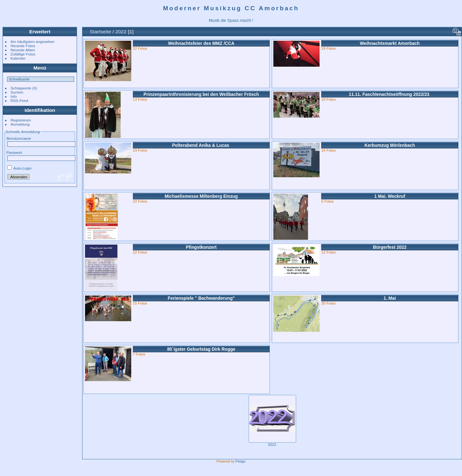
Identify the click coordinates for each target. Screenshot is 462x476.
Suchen (17, 92)
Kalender (18, 58)
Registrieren (21, 120)
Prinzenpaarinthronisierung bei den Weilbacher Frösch (201, 94)
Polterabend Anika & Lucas (201, 145)
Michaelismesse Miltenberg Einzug (201, 196)
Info (14, 96)
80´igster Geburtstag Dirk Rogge (201, 349)
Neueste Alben (23, 50)
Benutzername (19, 138)
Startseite (100, 32)
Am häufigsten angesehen (33, 42)
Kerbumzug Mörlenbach (390, 145)
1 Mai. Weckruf (389, 196)
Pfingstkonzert (201, 247)
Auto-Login (20, 168)
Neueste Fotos (23, 46)
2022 (121, 32)
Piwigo (240, 461)
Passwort (14, 152)
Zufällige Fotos (23, 54)
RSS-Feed (19, 100)
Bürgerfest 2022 (389, 247)
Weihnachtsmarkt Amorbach (390, 43)
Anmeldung (20, 124)
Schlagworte (21, 88)
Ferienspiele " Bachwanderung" (201, 298)
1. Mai (389, 298)
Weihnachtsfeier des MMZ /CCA (201, 43)
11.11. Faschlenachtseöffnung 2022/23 (390, 94)
